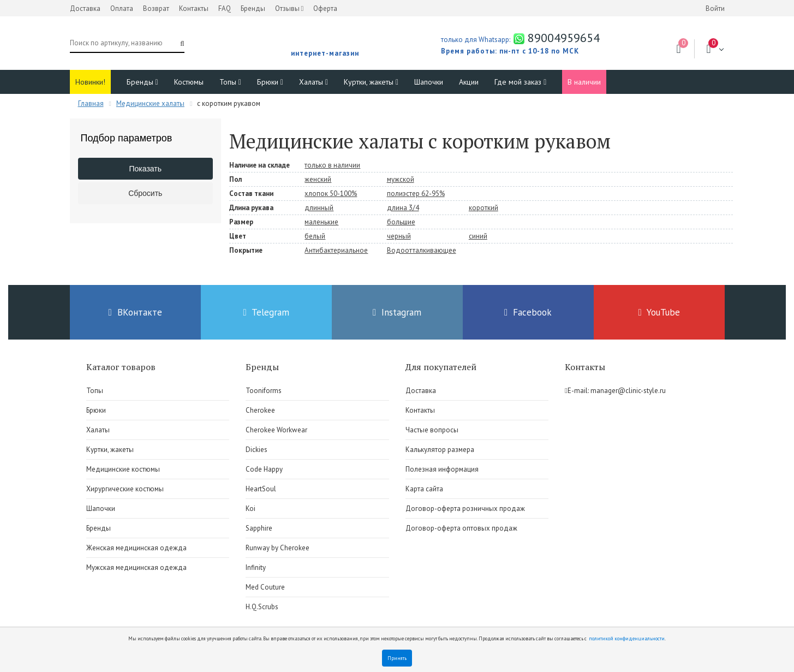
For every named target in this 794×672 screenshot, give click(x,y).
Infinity (256, 567)
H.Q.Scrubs (262, 607)
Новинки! (90, 82)
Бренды (253, 8)
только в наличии (332, 165)
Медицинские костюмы (123, 469)
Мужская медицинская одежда (136, 567)
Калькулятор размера (440, 450)
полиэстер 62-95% (416, 194)
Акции (469, 82)
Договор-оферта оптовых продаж (461, 528)
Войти (715, 8)
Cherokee (260, 410)
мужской (401, 179)
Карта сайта (424, 489)
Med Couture (265, 587)
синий (478, 236)
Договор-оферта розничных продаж (465, 509)
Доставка (85, 8)
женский (318, 179)
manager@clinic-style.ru (628, 391)
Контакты (194, 8)
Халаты (314, 82)
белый (315, 236)
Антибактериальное (336, 250)
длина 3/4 (403, 208)
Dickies (256, 450)
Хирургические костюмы (125, 489)
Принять (397, 658)
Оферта (325, 8)
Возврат (156, 8)
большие (401, 222)
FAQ (225, 8)
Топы (230, 82)
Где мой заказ (520, 82)
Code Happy (264, 469)
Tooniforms (264, 391)
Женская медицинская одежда (136, 548)
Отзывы (289, 8)
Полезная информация (442, 469)
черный (399, 236)
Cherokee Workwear (276, 430)
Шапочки (429, 82)
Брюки (270, 82)
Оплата (122, 8)
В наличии (584, 82)
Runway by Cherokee (277, 548)
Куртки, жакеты (371, 82)
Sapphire (259, 528)
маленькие (321, 222)
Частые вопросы (432, 430)
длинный (319, 208)
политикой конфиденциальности (627, 638)
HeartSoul (261, 489)
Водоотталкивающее (422, 250)
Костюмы (189, 82)
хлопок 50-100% (331, 194)
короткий (483, 208)
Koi (250, 509)
